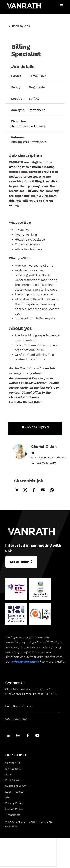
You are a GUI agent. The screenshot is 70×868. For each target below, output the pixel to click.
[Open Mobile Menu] (61, 6)
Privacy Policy (14, 803)
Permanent (37, 110)
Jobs (8, 774)
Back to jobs (21, 26)
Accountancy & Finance (28, 126)
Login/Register (15, 792)
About (9, 797)
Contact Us (13, 763)
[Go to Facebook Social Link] (28, 736)
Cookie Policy (14, 809)
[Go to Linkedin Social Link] (8, 736)
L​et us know (19, 562)
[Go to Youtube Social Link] (37, 736)
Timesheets (13, 815)
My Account (13, 769)
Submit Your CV (15, 786)
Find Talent (13, 780)
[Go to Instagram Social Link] (18, 736)
